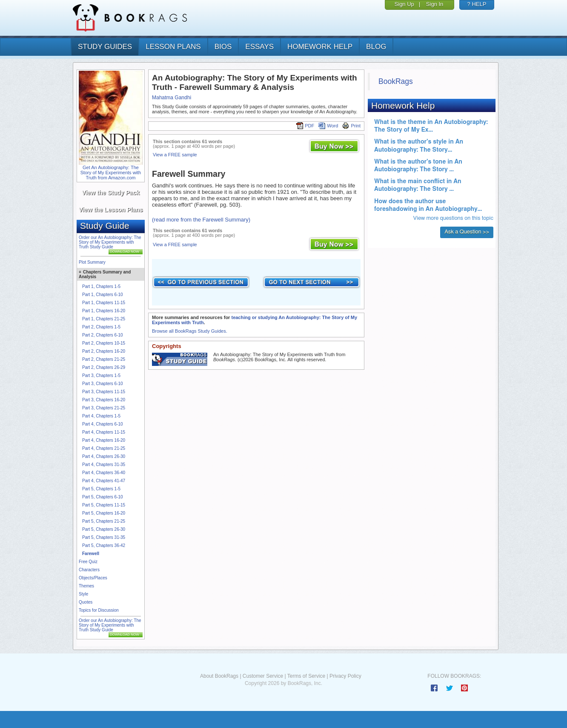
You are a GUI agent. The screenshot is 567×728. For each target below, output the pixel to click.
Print (351, 126)
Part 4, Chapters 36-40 (104, 473)
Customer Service (263, 676)
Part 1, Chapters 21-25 (104, 319)
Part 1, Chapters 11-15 (104, 303)
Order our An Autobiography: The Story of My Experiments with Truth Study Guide (110, 242)
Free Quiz (88, 562)
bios (223, 47)
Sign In (435, 4)
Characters (89, 570)
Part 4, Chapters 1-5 (101, 416)
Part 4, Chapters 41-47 (104, 481)
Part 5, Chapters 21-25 (104, 521)
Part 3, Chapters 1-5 (101, 376)
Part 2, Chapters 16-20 (104, 351)
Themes (86, 586)
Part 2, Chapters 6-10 (103, 335)
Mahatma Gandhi (172, 98)
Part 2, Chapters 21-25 (104, 359)
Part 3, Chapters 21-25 (104, 408)
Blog (376, 47)
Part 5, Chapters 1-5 (101, 489)
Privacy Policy (345, 676)
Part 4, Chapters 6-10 (103, 424)
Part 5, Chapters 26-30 (104, 529)
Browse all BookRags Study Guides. (190, 331)
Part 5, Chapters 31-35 (104, 537)
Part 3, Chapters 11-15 (104, 392)
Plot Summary (92, 262)
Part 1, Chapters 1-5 (101, 286)
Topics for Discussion (99, 610)
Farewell (91, 554)
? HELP (477, 4)
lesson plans (173, 47)
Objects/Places (93, 578)
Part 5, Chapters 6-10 (103, 497)
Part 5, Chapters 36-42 (104, 545)
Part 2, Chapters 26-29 (104, 367)
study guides (105, 47)
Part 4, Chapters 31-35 (104, 465)
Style (83, 594)
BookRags (396, 81)
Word (328, 126)
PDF (305, 126)
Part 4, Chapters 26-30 (104, 456)
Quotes (86, 602)
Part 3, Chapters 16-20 (104, 400)
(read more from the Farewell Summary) (201, 220)
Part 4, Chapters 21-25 (104, 448)
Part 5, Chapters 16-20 (104, 513)
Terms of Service (306, 676)
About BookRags (219, 676)
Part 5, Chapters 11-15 (104, 505)
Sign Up (404, 4)
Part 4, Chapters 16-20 (104, 440)
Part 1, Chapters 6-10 (103, 295)
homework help (320, 47)
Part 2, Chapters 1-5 (101, 327)
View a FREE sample (175, 155)
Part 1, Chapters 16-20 (104, 311)
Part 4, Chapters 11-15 (104, 432)
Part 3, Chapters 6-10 (103, 384)
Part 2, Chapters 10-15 (104, 343)
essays (259, 47)
